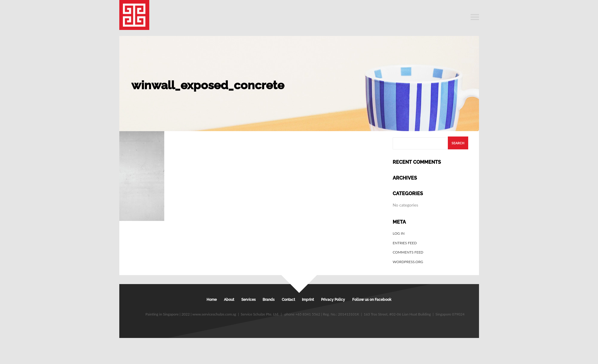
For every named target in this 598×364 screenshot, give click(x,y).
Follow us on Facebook (372, 300)
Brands (269, 300)
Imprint (308, 300)
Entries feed (405, 243)
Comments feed (408, 252)
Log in (399, 233)
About (229, 300)
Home (212, 300)
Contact (288, 300)
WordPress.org (408, 262)
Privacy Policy (333, 300)
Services (248, 300)
